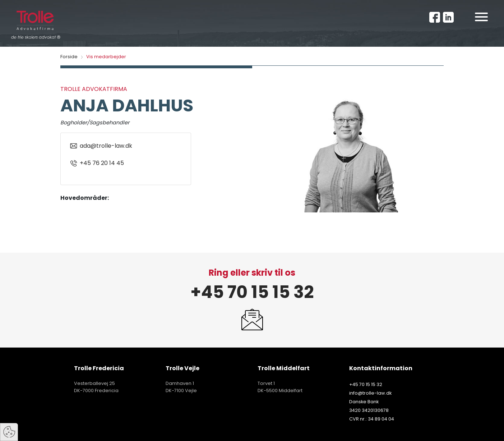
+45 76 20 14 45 (97, 163)
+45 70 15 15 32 (252, 292)
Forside (69, 57)
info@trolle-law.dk (370, 393)
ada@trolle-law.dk (101, 146)
